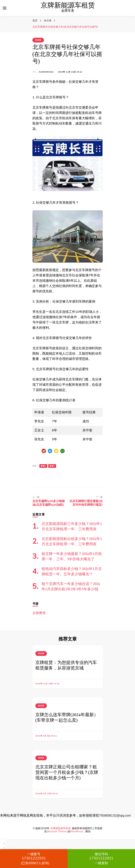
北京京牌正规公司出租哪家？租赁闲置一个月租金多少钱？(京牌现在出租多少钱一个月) (67, 772)
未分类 (38, 40)
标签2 (43, 466)
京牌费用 (39, 613)
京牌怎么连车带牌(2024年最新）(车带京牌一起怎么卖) (67, 717)
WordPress (77, 831)
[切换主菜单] (5, 8)
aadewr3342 (46, 72)
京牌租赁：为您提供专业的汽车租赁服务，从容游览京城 (66, 665)
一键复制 (101, 858)
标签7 (52, 466)
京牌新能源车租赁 (68, 5)
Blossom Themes (57, 831)
